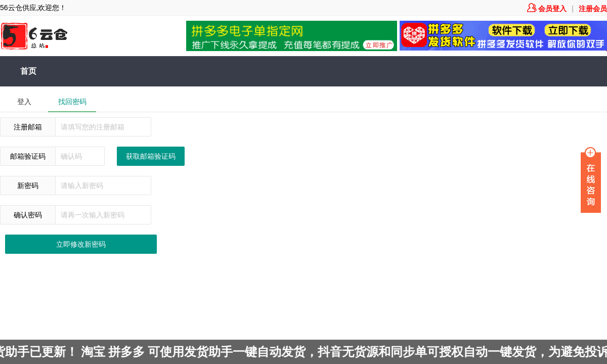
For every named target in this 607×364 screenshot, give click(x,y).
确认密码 (28, 215)
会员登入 (547, 9)
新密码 (28, 186)
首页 (28, 71)
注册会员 (593, 9)
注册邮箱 (28, 127)
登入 (24, 102)
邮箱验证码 (28, 156)
